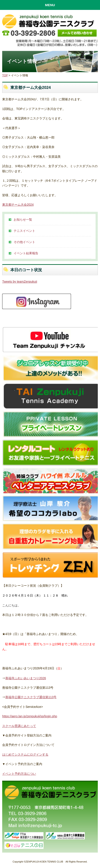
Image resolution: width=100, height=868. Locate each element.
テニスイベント (24, 231)
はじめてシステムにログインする (25, 754)
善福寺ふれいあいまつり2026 (26, 678)
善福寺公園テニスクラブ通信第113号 (31, 697)
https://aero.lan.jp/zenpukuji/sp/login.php (30, 716)
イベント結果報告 (26, 253)
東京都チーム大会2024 (18, 205)
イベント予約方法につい (19, 774)
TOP (5, 75)
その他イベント (24, 242)
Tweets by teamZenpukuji (20, 282)
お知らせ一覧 (23, 220)
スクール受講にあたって (19, 726)
